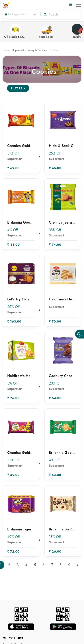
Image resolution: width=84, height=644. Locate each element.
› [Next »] (77, 565)
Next (81, 32)
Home (6, 50)
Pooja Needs (46, 31)
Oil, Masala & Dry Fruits (15, 31)
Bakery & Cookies (37, 50)
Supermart (18, 50)
